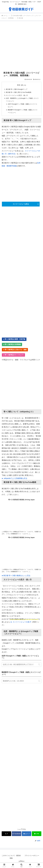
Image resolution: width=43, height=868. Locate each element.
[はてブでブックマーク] (26, 834)
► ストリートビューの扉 (21, 622)
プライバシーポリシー (32, 856)
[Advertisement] (21, 46)
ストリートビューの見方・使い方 (17, 95)
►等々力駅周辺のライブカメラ (13, 355)
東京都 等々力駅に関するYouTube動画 (19, 92)
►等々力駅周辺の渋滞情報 (12, 344)
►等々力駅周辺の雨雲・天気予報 (14, 339)
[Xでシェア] (6, 834)
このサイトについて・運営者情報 (11, 857)
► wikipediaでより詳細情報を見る (14, 478)
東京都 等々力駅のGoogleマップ (17, 89)
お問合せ (22, 861)
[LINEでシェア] (37, 834)
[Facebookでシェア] (17, 834)
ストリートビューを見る (21, 204)
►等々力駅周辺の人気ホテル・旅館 (15, 350)
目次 (19, 85)
